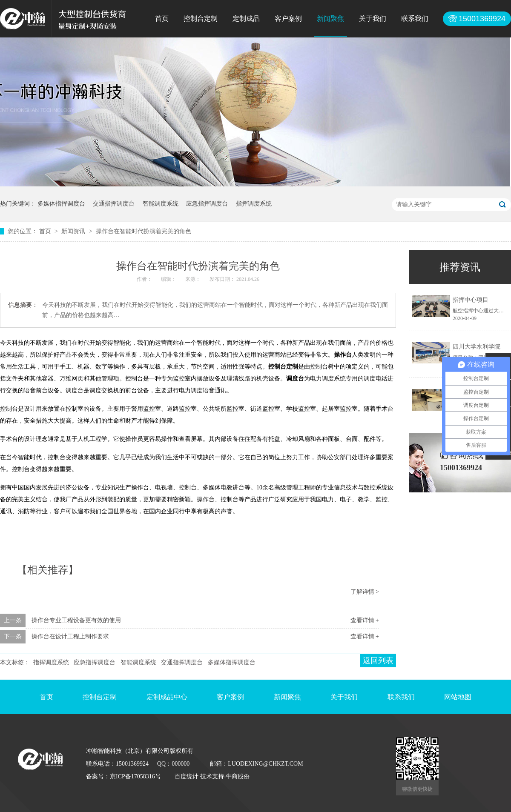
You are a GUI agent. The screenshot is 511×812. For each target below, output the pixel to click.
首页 (162, 19)
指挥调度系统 (254, 204)
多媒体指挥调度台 (61, 204)
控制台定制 (201, 19)
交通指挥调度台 (114, 204)
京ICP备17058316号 (135, 776)
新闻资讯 (74, 231)
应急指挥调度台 (207, 204)
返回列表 (378, 660)
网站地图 (458, 697)
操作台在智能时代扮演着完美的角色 (144, 231)
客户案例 (288, 19)
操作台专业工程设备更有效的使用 (76, 620)
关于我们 (373, 19)
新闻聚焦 (330, 19)
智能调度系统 (161, 204)
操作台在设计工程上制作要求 (70, 636)
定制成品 (246, 19)
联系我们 (415, 19)
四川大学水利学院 (477, 347)
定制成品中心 (167, 697)
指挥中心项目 (471, 300)
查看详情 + (365, 620)
